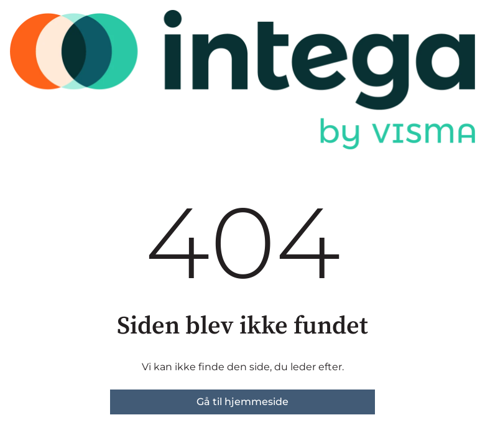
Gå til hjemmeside (242, 402)
